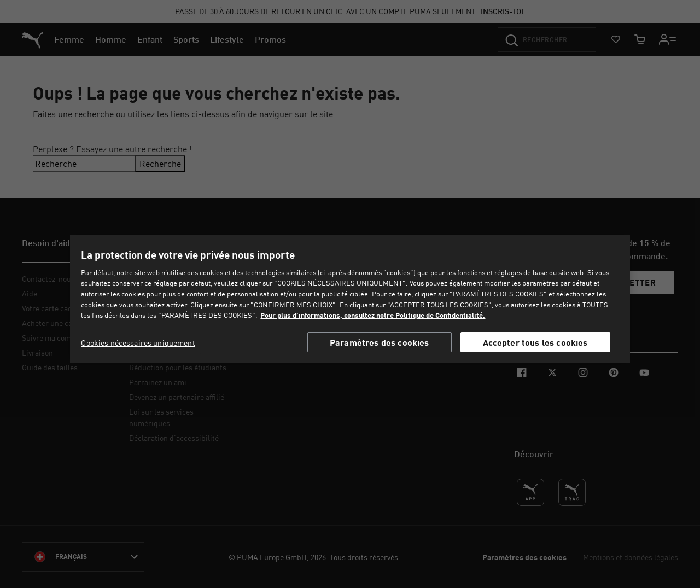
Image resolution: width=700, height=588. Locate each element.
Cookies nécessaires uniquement (138, 343)
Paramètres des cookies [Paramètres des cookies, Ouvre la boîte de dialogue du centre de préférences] (380, 342)
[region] (350, 299)
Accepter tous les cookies (535, 342)
